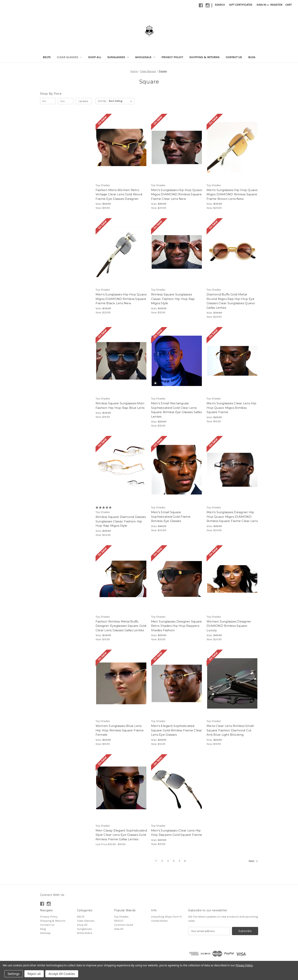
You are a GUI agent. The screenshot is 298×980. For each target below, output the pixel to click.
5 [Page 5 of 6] (179, 861)
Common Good (123, 925)
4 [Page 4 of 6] (174, 861)
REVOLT (119, 921)
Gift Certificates (241, 5)
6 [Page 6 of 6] (185, 861)
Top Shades (121, 917)
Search (220, 5)
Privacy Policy (172, 57)
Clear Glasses (69, 57)
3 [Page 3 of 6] (168, 861)
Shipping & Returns (204, 57)
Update (83, 101)
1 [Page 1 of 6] (156, 861)
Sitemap (45, 933)
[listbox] (121, 101)
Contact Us (234, 57)
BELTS (47, 57)
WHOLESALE (145, 57)
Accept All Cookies (62, 974)
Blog (252, 57)
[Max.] (66, 101)
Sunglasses (118, 57)
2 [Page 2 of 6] (162, 861)
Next (253, 861)
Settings (14, 974)
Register (276, 5)
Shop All (95, 57)
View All (119, 929)
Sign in (261, 5)
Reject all (34, 974)
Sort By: (102, 101)
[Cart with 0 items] (289, 5)
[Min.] (48, 101)
